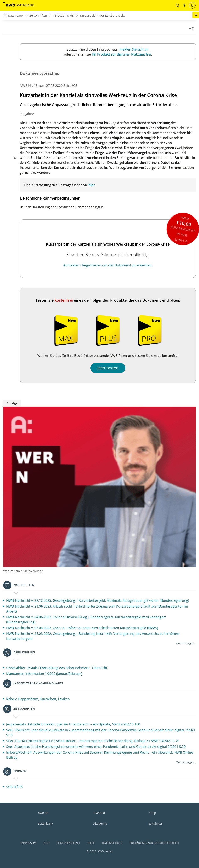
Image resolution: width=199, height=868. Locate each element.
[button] (178, 5)
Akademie (100, 824)
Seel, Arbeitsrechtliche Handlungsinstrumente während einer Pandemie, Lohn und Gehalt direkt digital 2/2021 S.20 (96, 747)
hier (92, 185)
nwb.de (43, 813)
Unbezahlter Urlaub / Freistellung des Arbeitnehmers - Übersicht (57, 668)
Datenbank (46, 824)
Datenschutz (112, 843)
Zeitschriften (38, 15)
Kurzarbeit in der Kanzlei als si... (103, 15)
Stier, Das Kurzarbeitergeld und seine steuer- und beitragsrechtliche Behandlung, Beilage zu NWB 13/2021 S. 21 (93, 741)
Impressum (28, 843)
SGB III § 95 (15, 787)
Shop (153, 813)
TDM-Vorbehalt (68, 843)
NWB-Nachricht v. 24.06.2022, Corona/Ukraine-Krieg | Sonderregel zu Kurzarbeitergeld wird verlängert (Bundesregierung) (86, 620)
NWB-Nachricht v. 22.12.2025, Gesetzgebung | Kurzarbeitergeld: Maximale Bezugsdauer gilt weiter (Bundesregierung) (98, 600)
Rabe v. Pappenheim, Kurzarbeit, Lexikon (38, 699)
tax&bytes (156, 824)
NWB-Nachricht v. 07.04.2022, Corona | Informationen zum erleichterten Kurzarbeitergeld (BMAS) (82, 628)
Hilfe (91, 843)
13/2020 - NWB (64, 15)
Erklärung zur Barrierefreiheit (154, 843)
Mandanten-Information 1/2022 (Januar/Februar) (44, 674)
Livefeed (99, 813)
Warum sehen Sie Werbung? (23, 571)
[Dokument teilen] (192, 28)
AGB (46, 843)
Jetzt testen (108, 368)
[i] (15, 157)
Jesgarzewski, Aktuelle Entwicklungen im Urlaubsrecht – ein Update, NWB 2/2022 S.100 (73, 724)
